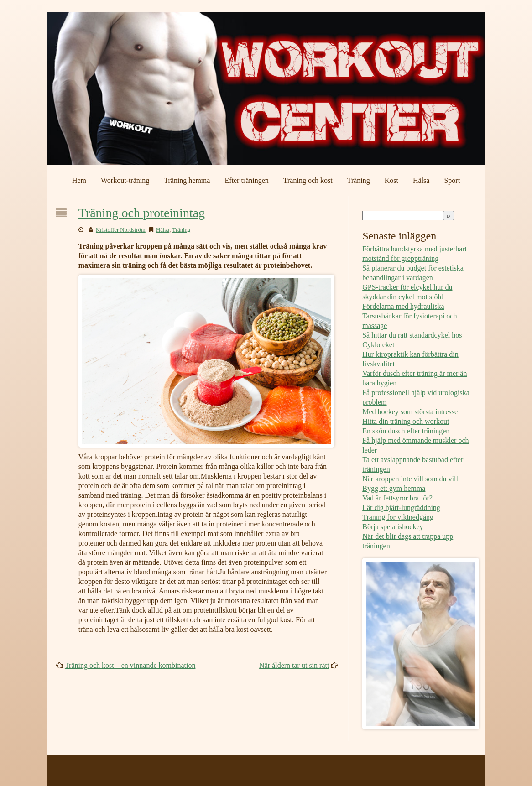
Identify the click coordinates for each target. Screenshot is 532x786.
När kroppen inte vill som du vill (410, 479)
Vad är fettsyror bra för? (397, 498)
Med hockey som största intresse (410, 412)
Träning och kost (308, 180)
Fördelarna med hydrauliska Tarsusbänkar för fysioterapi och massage (409, 316)
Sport (452, 180)
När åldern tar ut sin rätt (294, 665)
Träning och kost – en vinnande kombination (130, 665)
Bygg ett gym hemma (394, 488)
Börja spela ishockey (393, 527)
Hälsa (421, 180)
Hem (79, 180)
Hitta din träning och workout (406, 421)
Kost (391, 180)
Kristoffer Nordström (121, 230)
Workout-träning (125, 180)
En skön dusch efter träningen (406, 431)
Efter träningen (246, 180)
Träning (359, 180)
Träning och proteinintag (142, 213)
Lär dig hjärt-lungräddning (401, 508)
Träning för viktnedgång (398, 517)
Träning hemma (187, 180)
